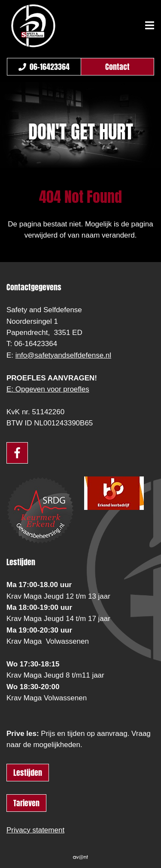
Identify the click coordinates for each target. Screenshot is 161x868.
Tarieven (26, 803)
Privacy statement (35, 830)
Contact (117, 67)
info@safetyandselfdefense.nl (63, 355)
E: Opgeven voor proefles (48, 389)
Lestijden (28, 773)
